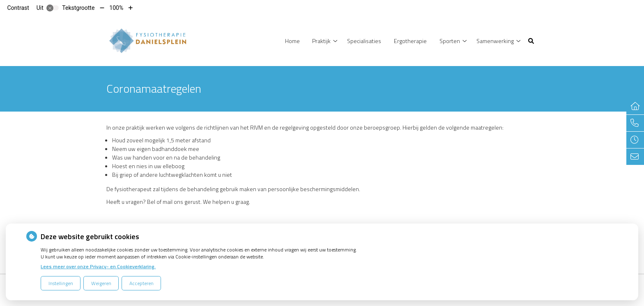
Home (292, 41)
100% (116, 8)
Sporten (450, 41)
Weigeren (101, 283)
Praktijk (321, 41)
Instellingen (61, 283)
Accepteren (141, 283)
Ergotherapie (410, 41)
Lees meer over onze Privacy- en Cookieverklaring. (98, 266)
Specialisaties (364, 41)
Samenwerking (495, 41)
